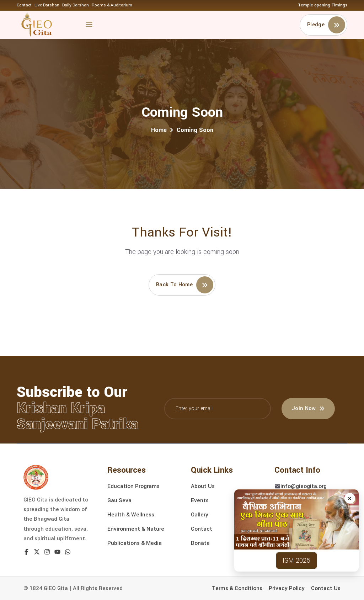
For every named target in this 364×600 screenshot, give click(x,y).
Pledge (326, 25)
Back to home (185, 285)
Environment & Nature (136, 529)
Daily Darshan (76, 5)
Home (159, 130)
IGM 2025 (296, 561)
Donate (200, 543)
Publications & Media (135, 543)
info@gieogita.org (304, 486)
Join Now (308, 408)
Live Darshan (47, 5)
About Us (203, 486)
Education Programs (133, 486)
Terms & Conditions (237, 588)
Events (200, 500)
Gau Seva (119, 500)
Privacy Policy (287, 588)
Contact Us (326, 588)
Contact (24, 5)
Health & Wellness (131, 515)
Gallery (200, 515)
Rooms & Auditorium (112, 5)
